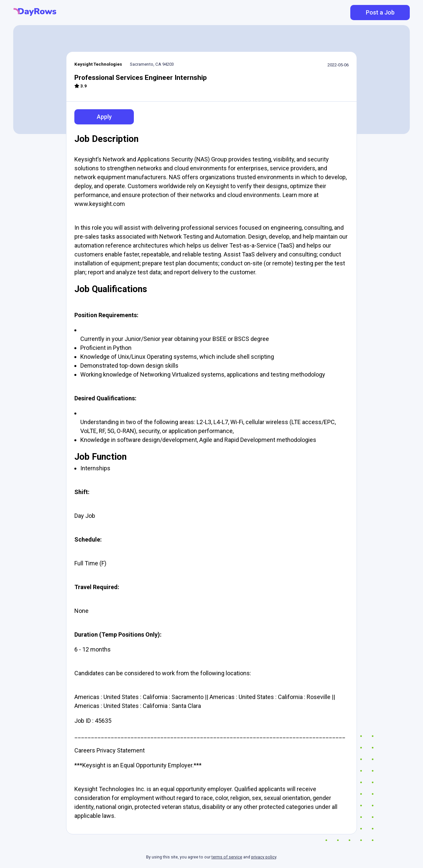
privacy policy (264, 857)
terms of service (227, 857)
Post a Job (380, 12)
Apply (104, 117)
